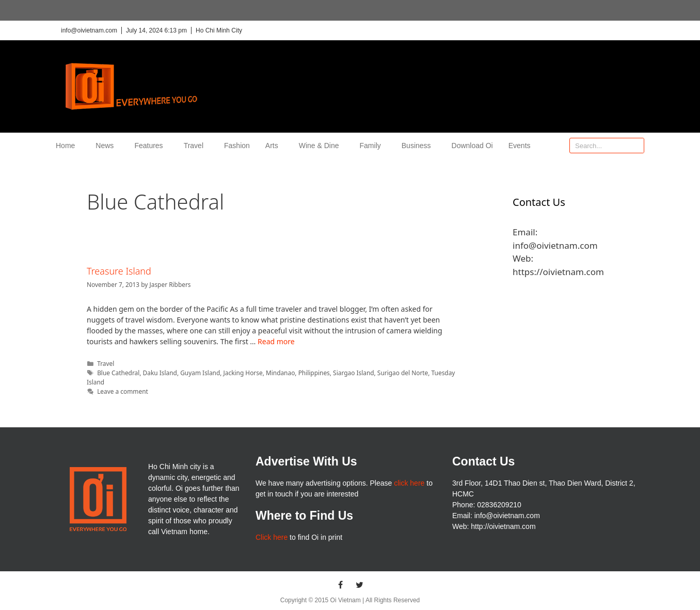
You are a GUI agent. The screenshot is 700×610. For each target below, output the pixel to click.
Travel (196, 146)
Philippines (314, 373)
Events (520, 146)
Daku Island (160, 373)
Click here (272, 537)
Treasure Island (119, 271)
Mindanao (280, 373)
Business (419, 146)
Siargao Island (353, 373)
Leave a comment (123, 391)
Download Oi (472, 146)
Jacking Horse (243, 373)
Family (373, 146)
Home (68, 146)
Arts (274, 146)
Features (151, 146)
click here (409, 483)
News (107, 146)
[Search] (636, 146)
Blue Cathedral (118, 373)
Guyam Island (200, 373)
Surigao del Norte (403, 373)
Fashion (237, 146)
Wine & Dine (322, 146)
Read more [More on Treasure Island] (276, 341)
